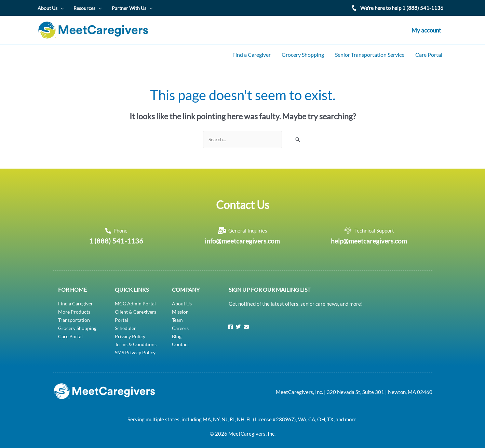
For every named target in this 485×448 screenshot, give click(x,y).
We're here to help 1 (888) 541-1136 (402, 7)
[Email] (246, 322)
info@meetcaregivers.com (242, 237)
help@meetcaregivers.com (369, 237)
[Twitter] (238, 322)
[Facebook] (230, 322)
